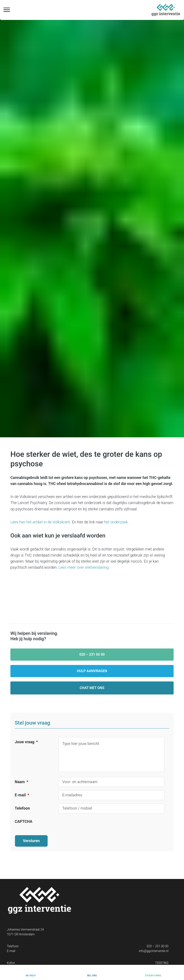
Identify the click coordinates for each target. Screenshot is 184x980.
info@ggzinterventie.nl (154, 947)
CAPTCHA (23, 822)
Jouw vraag (26, 742)
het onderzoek (116, 522)
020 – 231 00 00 (92, 654)
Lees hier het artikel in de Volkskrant (40, 522)
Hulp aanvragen (92, 671)
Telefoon (22, 808)
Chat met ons (92, 688)
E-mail (22, 795)
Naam (21, 782)
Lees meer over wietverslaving (83, 567)
